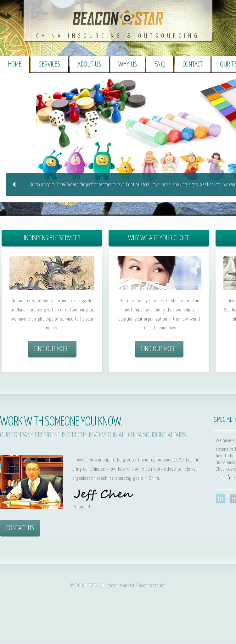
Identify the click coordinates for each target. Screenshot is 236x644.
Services (49, 64)
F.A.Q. (160, 64)
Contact (193, 64)
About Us (89, 64)
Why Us (128, 64)
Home (15, 64)
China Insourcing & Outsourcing (118, 36)
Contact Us (20, 528)
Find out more (52, 349)
